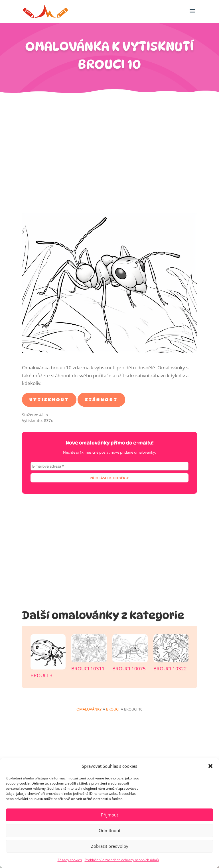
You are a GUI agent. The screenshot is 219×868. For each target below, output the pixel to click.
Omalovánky (89, 709)
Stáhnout (101, 400)
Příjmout (109, 815)
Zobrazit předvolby (110, 846)
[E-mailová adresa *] (109, 466)
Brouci (113, 709)
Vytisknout (49, 400)
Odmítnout (109, 830)
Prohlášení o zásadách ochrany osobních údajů (122, 860)
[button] (210, 766)
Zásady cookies (70, 860)
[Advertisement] (109, 156)
